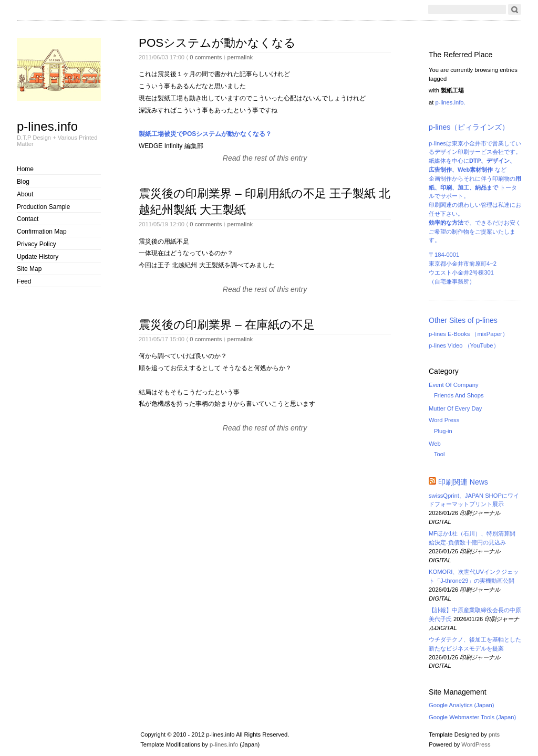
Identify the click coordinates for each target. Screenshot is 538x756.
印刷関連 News (463, 482)
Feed (24, 281)
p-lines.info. (450, 102)
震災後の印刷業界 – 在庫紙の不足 (227, 325)
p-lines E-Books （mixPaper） (468, 334)
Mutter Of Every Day (455, 408)
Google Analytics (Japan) (461, 705)
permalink (240, 57)
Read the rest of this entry (265, 158)
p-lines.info (47, 126)
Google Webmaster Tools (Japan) (472, 717)
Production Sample (43, 207)
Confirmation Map (42, 232)
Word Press (444, 420)
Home (25, 169)
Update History (38, 257)
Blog (23, 182)
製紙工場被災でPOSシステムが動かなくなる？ (205, 134)
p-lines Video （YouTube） (464, 345)
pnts (494, 734)
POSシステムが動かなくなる (217, 43)
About (25, 194)
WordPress (476, 744)
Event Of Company (454, 385)
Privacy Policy (37, 244)
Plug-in (443, 431)
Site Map (29, 269)
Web (435, 444)
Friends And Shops (459, 395)
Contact (28, 219)
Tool (439, 454)
